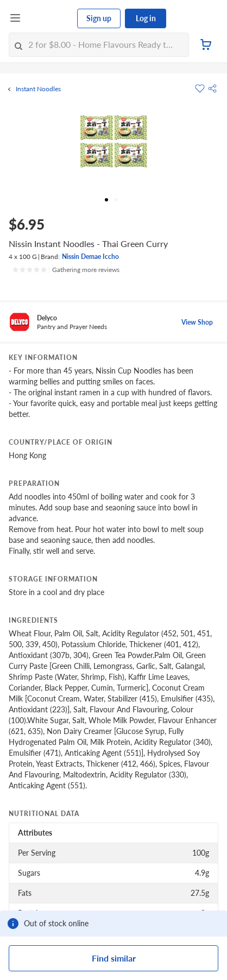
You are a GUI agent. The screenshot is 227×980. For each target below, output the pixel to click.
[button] (212, 88)
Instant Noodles (38, 89)
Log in (146, 18)
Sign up (99, 18)
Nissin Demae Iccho (90, 257)
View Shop (197, 322)
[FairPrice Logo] (49, 18)
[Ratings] (66, 270)
